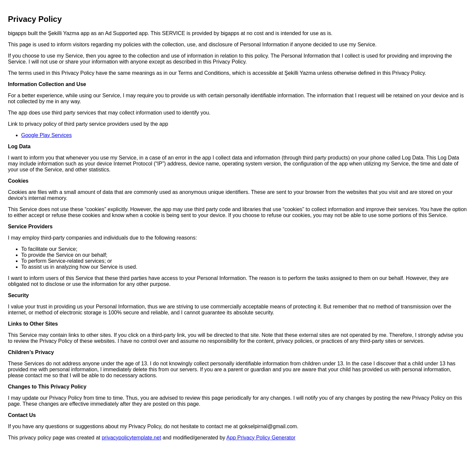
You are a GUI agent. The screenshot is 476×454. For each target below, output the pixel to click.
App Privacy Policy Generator (261, 438)
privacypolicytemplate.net (132, 438)
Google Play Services (46, 135)
